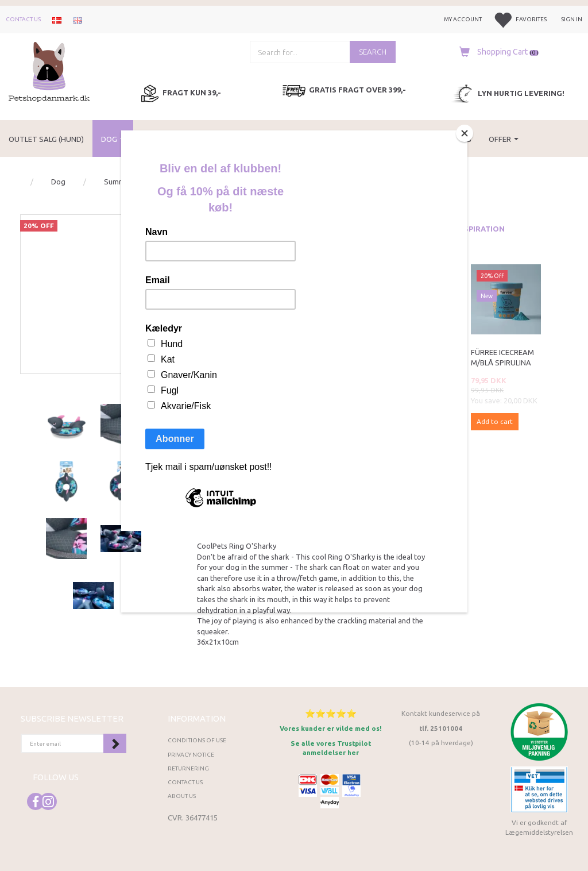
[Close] (465, 133)
